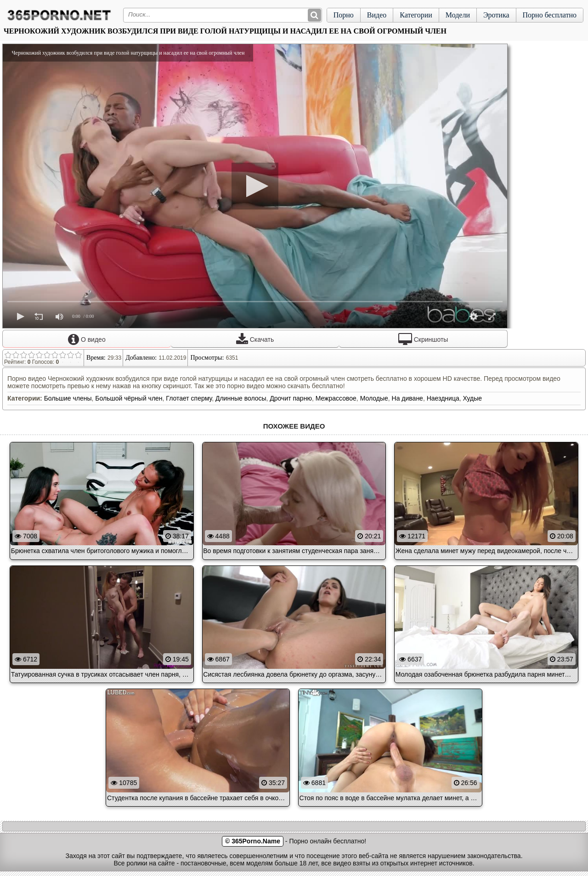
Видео (377, 15)
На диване (407, 398)
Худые (472, 398)
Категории (416, 15)
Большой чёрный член (129, 398)
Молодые (374, 398)
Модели (458, 15)
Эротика (496, 15)
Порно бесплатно (550, 15)
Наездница (443, 398)
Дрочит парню (291, 398)
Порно (344, 15)
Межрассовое (336, 398)
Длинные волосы (241, 398)
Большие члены (68, 398)
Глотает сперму (189, 398)
